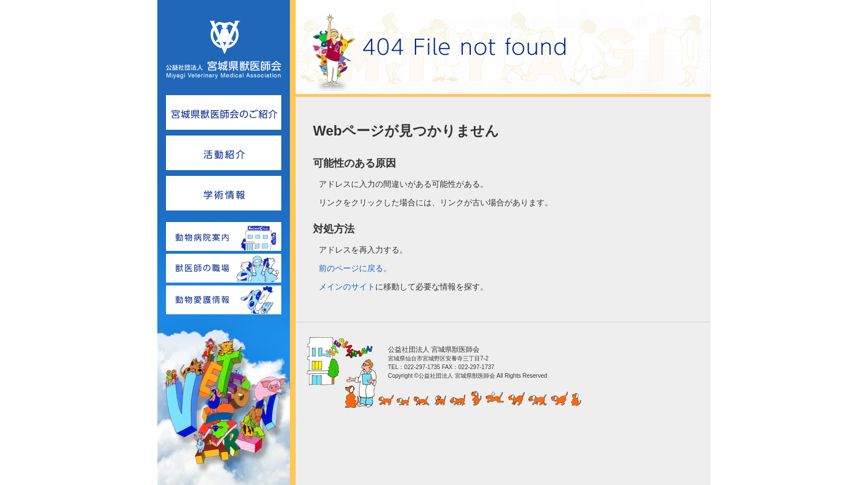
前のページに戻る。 (355, 268)
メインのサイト (347, 287)
